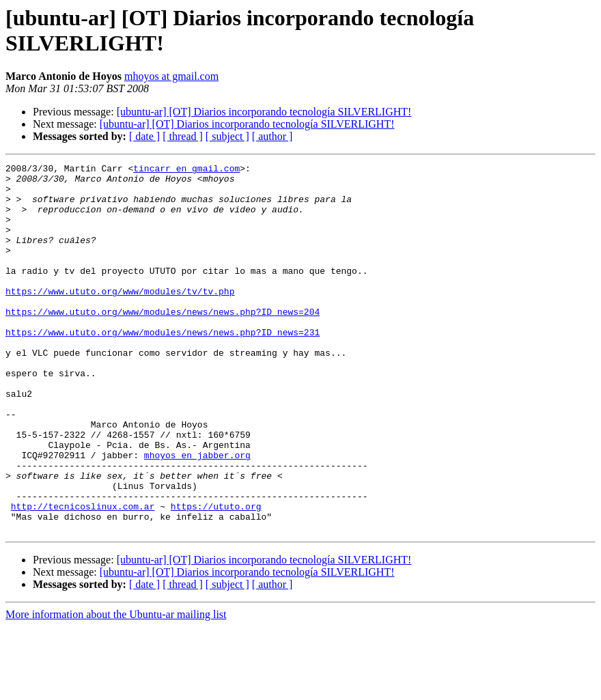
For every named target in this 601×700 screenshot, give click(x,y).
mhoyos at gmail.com (171, 76)
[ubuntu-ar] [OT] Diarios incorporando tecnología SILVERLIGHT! (264, 112)
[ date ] (144, 136)
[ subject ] (227, 136)
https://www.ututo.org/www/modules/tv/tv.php (120, 318)
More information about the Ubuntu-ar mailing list (116, 688)
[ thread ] (183, 136)
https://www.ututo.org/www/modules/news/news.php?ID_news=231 (163, 367)
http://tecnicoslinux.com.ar (83, 576)
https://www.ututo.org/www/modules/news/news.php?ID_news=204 (163, 342)
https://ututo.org (216, 576)
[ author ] (272, 136)
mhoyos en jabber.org (197, 514)
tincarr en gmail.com (186, 170)
